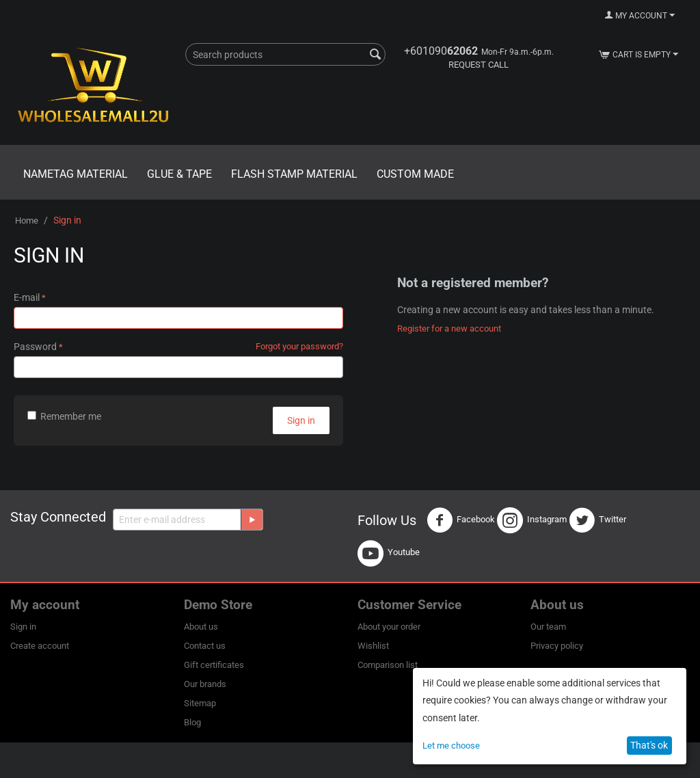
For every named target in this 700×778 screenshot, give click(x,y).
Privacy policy (557, 646)
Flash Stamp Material (294, 174)
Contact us (205, 646)
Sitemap (200, 703)
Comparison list (388, 665)
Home (27, 220)
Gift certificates (214, 665)
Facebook (461, 520)
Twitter (597, 520)
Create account (40, 646)
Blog (192, 722)
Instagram (532, 520)
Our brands (205, 684)
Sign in (301, 420)
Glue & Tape (179, 174)
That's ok (649, 745)
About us (201, 627)
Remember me (64, 416)
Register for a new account (449, 328)
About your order (389, 627)
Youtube (389, 553)
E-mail (27, 297)
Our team (548, 627)
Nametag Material (76, 174)
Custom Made (415, 174)
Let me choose (451, 746)
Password (35, 347)
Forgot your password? (299, 346)
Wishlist (373, 646)
